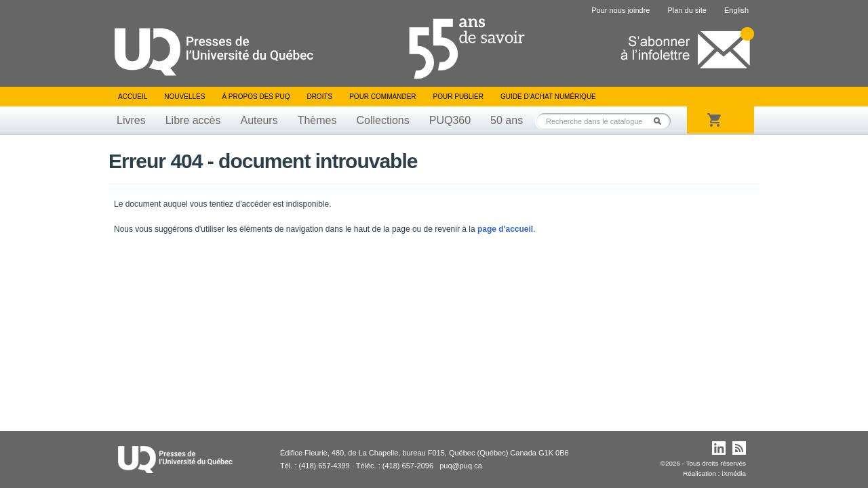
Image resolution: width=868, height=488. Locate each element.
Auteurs (259, 120)
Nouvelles (184, 97)
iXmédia (734, 473)
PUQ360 (450, 120)
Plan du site (687, 10)
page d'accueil (505, 229)
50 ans (507, 120)
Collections (382, 120)
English (736, 10)
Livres (131, 120)
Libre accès (193, 120)
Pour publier (458, 97)
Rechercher (661, 121)
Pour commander (382, 97)
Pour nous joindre (620, 10)
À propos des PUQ (256, 97)
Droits (319, 97)
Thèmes (317, 120)
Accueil (133, 97)
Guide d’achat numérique (548, 97)
